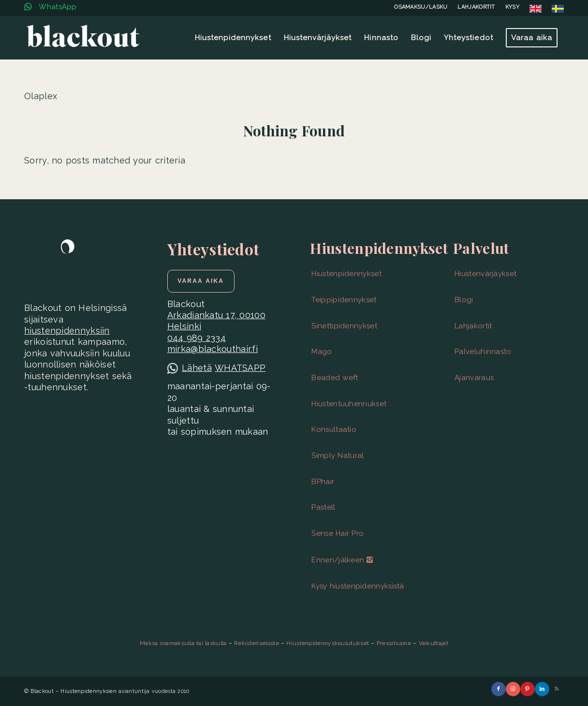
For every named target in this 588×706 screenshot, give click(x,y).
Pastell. (324, 507)
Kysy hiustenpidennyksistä (358, 586)
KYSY (512, 7)
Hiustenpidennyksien (88, 691)
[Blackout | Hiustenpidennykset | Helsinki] (83, 38)
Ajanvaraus (474, 378)
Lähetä (197, 368)
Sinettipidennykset (344, 326)
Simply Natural (338, 456)
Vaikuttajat (434, 643)
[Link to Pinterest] (528, 689)
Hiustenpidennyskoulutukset (328, 643)
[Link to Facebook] (499, 689)
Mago (322, 352)
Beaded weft (335, 378)
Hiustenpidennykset (346, 274)
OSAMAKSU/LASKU (421, 7)
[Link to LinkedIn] (542, 689)
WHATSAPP (240, 368)
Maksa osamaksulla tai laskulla (183, 643)
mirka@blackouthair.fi (213, 349)
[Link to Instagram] (513, 689)
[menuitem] (421, 7)
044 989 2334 (197, 338)
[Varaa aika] (201, 281)
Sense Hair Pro (338, 533)
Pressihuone (394, 643)
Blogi (464, 300)
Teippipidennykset (344, 300)
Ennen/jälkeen (342, 560)
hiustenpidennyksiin (67, 331)
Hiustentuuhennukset (349, 404)
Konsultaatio (334, 429)
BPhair (323, 482)
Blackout (42, 691)
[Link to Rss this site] (557, 689)
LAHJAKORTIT (476, 7)
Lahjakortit (473, 326)
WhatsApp (51, 7)
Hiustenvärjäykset (485, 274)
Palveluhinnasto (483, 352)
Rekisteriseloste (257, 643)
